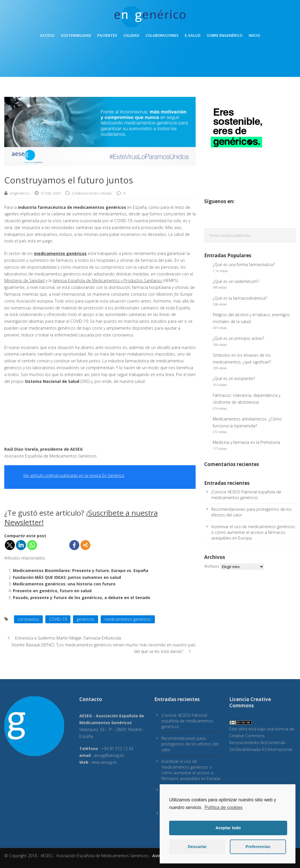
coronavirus (28, 619)
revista (106, 193)
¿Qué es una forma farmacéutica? (244, 265)
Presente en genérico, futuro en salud (52, 591)
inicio (254, 35)
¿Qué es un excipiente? (234, 378)
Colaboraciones (162, 35)
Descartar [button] (197, 847)
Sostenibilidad (76, 35)
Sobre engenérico (225, 35)
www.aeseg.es (104, 762)
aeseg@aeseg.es (109, 755)
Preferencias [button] (258, 847)
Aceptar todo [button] (228, 828)
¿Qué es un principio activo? (238, 338)
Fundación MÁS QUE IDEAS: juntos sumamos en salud (67, 577)
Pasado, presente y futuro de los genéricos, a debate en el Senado (82, 598)
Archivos (212, 566)
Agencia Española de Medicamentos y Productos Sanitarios (108, 280)
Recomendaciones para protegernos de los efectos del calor (190, 744)
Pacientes (107, 35)
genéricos (86, 619)
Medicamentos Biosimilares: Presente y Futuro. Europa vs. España (81, 570)
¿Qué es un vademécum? (236, 281)
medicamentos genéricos (128, 619)
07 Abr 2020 (51, 193)
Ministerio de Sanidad (24, 280)
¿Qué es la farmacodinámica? (240, 298)
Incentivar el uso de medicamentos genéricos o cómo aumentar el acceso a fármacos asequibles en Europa (253, 532)
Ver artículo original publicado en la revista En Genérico (74, 475)
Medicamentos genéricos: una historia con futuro (64, 584)
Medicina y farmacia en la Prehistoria (246, 442)
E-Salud (193, 35)
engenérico (20, 193)
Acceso (47, 35)
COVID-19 (58, 619)
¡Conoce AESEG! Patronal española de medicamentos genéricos (246, 495)
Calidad (131, 35)
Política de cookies (223, 807)
